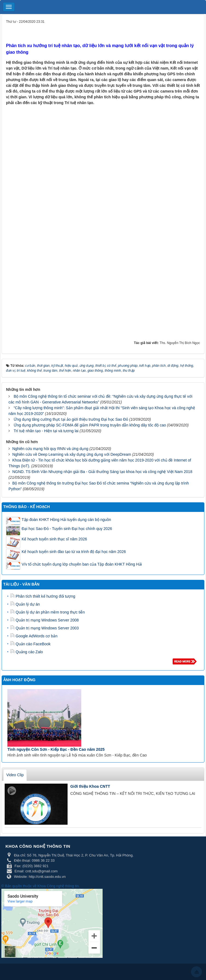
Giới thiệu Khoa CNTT (90, 786)
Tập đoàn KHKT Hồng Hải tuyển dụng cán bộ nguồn (66, 520)
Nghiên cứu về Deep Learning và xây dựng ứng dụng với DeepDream (72, 454)
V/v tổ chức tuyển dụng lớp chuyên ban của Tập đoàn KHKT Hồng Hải (82, 564)
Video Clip (15, 775)
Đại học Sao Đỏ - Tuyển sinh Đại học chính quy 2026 (67, 529)
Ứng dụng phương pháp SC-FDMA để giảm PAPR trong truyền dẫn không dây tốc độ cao (90, 425)
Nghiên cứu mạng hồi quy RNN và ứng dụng (50, 449)
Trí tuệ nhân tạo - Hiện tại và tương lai (46, 431)
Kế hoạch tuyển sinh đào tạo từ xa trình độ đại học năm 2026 (74, 552)
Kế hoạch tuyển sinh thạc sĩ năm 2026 (54, 539)
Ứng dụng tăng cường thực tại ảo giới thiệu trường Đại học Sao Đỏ (71, 419)
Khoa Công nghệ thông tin (58, 886)
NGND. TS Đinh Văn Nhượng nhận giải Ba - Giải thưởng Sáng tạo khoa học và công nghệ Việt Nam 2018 (102, 472)
